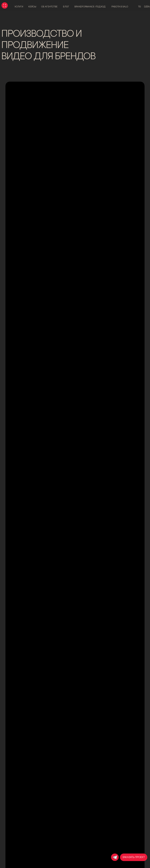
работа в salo (120, 7)
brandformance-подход (90, 7)
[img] (115, 857)
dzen (147, 7)
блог (66, 7)
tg (140, 7)
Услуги (19, 7)
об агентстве (50, 7)
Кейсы (32, 7)
